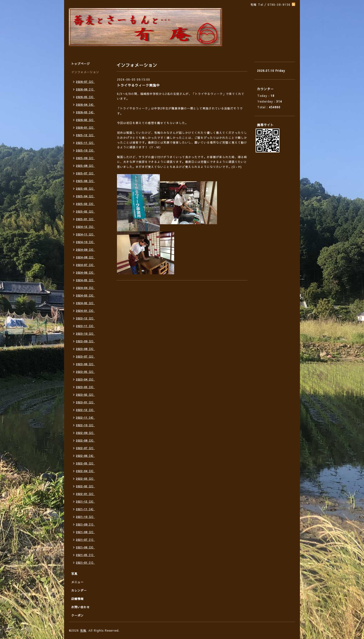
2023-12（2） (85, 318)
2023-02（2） (85, 395)
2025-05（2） (85, 189)
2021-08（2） (85, 532)
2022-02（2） (85, 486)
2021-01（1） (85, 563)
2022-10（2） (85, 425)
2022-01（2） (85, 494)
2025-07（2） (85, 173)
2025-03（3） (85, 204)
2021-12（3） (85, 501)
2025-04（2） (85, 196)
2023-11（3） (85, 326)
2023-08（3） (85, 349)
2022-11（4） (85, 418)
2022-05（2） (85, 463)
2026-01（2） (85, 127)
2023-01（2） (85, 402)
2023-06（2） (85, 364)
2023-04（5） (85, 379)
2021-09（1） (85, 524)
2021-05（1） (85, 555)
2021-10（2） (85, 517)
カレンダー (79, 590)
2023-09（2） (85, 341)
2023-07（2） (85, 356)
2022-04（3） (85, 471)
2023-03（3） (85, 387)
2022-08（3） (85, 440)
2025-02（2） (85, 211)
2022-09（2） (85, 433)
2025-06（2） (85, 181)
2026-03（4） (85, 112)
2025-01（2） (85, 219)
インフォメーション (85, 72)
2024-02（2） (85, 303)
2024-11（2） (85, 234)
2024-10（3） (85, 242)
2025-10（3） (85, 150)
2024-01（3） (85, 311)
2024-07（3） (85, 265)
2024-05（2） (85, 280)
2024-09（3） (85, 250)
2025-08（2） (85, 166)
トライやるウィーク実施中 (138, 85)
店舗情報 (77, 599)
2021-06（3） (85, 547)
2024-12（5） (85, 227)
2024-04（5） (85, 288)
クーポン (77, 615)
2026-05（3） (85, 97)
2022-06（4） (85, 456)
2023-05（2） (85, 372)
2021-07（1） (85, 540)
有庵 (83, 630)
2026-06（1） (85, 89)
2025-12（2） (85, 135)
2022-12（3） (85, 410)
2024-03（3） (85, 295)
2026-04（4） (85, 105)
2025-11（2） (85, 143)
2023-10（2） (85, 334)
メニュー (77, 582)
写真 (74, 574)
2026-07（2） (85, 82)
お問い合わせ (81, 607)
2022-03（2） (85, 479)
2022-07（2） (85, 448)
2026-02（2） (85, 120)
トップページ (81, 64)
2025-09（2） (85, 158)
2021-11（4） (85, 509)
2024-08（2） (85, 257)
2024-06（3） (85, 273)
